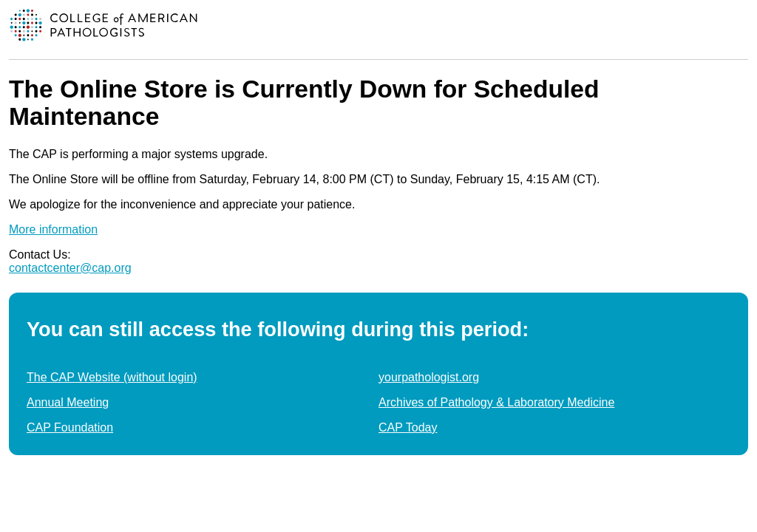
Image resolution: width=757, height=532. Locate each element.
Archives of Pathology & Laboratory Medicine (496, 402)
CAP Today (408, 427)
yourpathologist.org (429, 377)
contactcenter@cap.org (70, 268)
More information (53, 229)
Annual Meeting (68, 402)
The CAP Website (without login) (112, 377)
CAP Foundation (70, 427)
